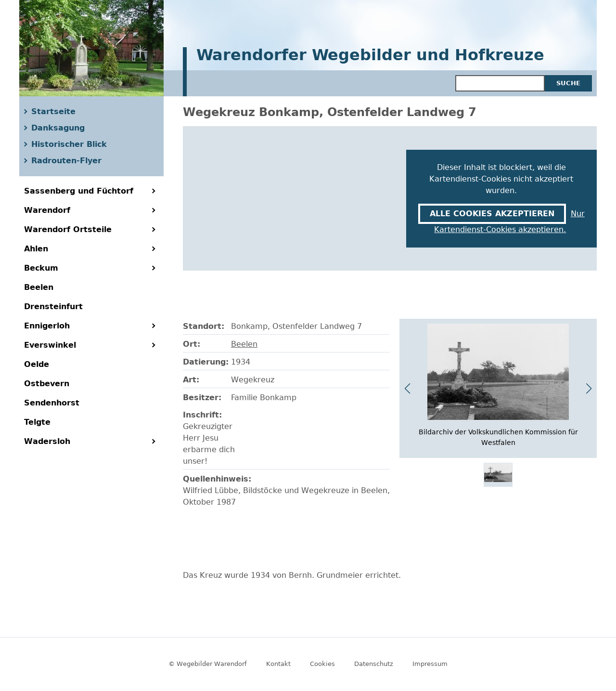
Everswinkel (50, 345)
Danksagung (58, 128)
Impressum (430, 664)
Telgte (37, 422)
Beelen (39, 287)
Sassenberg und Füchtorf (79, 191)
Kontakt (278, 664)
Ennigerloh (47, 326)
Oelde (37, 364)
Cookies (322, 664)
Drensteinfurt (53, 306)
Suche (568, 83)
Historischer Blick (69, 144)
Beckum (41, 268)
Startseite (53, 111)
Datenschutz (374, 664)
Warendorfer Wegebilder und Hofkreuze (370, 56)
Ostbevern (47, 384)
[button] (589, 389)
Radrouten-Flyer (66, 161)
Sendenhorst (52, 403)
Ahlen (36, 249)
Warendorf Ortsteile (68, 229)
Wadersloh (47, 441)
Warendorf (47, 210)
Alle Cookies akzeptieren (492, 214)
